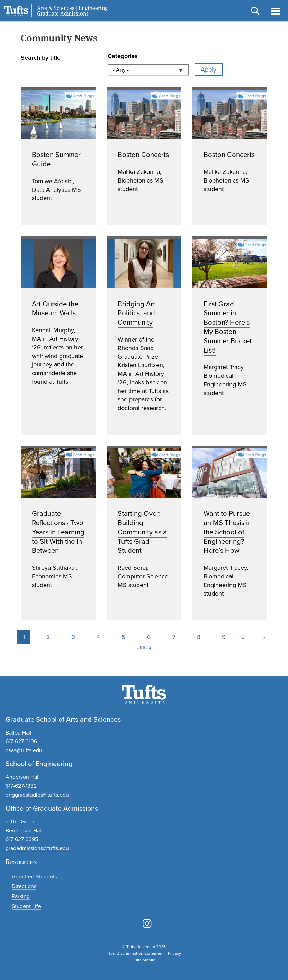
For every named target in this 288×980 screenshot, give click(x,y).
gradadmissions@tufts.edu (37, 848)
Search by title (41, 58)
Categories (123, 56)
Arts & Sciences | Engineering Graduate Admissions (72, 11)
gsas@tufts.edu (24, 750)
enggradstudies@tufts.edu (37, 795)
